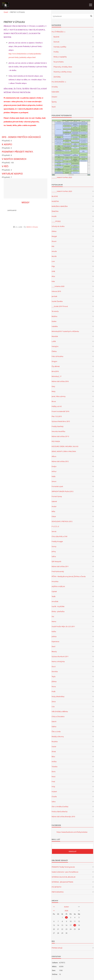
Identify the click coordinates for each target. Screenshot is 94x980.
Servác (54, 531)
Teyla (54, 676)
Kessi (54, 777)
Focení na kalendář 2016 (60, 411)
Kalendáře (55, 92)
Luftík (54, 341)
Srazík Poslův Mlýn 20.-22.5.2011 (63, 626)
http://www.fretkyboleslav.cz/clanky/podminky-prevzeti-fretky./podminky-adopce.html (25, 56)
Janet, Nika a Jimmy (59, 396)
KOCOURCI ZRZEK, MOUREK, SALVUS (65, 446)
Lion (53, 261)
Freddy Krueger (57, 541)
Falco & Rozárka (57, 356)
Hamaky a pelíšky (60, 47)
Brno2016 (55, 371)
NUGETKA (55, 201)
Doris (54, 772)
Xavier (54, 746)
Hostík (54, 216)
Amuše (54, 251)
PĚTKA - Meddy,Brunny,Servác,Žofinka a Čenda (69, 576)
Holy (53, 787)
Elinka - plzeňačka (58, 611)
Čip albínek (56, 366)
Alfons (54, 456)
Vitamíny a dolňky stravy (63, 72)
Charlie (54, 797)
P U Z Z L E (55, 526)
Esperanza (55, 641)
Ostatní (54, 97)
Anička (54, 762)
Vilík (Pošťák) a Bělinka (60, 711)
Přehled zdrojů (57, 948)
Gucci (54, 666)
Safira (54, 556)
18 (75, 925)
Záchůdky (57, 77)
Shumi (54, 241)
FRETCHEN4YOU (58, 892)
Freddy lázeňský (58, 426)
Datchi (54, 721)
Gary (53, 386)
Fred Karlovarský (58, 571)
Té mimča (55, 311)
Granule (56, 42)
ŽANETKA (55, 211)
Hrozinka (55, 581)
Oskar (54, 516)
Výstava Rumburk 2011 (60, 656)
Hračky (56, 52)
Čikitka (54, 351)
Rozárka (55, 741)
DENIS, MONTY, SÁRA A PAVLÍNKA (64, 451)
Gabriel (54, 501)
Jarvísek (54, 296)
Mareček (55, 336)
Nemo (54, 621)
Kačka (54, 631)
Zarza (54, 701)
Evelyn (54, 466)
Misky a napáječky (60, 57)
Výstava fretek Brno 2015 (61, 421)
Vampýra (55, 346)
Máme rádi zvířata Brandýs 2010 (63, 817)
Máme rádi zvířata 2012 (60, 461)
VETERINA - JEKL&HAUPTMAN (62, 882)
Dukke (54, 321)
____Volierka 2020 (58, 286)
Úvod (6, 12)
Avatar (54, 506)
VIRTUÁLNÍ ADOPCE (12, 174)
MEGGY (26, 202)
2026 (66, 911)
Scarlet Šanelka (57, 301)
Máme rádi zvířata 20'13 (60, 436)
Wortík (54, 256)
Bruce (54, 401)
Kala (53, 281)
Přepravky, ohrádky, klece (63, 67)
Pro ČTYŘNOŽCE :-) (58, 32)
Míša (53, 511)
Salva (54, 802)
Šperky (54, 102)
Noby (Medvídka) (58, 696)
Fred (53, 782)
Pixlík (54, 691)
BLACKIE (55, 196)
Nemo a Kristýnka (58, 661)
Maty (54, 391)
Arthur (54, 471)
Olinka (54, 231)
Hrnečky (55, 87)
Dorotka (55, 671)
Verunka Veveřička (58, 431)
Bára (53, 757)
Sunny (54, 546)
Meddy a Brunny (58, 736)
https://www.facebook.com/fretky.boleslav (72, 832)
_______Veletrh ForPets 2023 (62, 177)
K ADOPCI (7, 144)
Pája (53, 266)
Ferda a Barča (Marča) (60, 812)
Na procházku (59, 62)
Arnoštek (55, 601)
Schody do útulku (58, 226)
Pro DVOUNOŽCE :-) (59, 82)
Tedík (54, 596)
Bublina (54, 316)
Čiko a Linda (56, 731)
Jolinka (54, 636)
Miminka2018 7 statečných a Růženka (65, 331)
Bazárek (56, 37)
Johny (54, 551)
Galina (54, 726)
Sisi (53, 616)
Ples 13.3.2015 (57, 416)
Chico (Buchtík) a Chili (59, 536)
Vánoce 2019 (56, 291)
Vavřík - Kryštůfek (58, 606)
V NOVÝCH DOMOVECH (14, 159)
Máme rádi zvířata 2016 (60, 381)
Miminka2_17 (57, 376)
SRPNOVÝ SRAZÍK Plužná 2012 (63, 491)
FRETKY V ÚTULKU (32, 227)
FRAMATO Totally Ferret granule (63, 867)
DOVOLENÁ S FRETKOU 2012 (62, 521)
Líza (53, 706)
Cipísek (54, 591)
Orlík (53, 271)
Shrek (54, 752)
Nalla (54, 476)
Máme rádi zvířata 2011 (60, 566)
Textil (54, 107)
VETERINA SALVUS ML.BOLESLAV (64, 877)
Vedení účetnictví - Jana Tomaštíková (65, 872)
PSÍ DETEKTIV (57, 887)
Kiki (53, 246)
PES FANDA (56, 441)
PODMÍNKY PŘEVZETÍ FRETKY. (18, 152)
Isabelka (55, 326)
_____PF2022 (56, 221)
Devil (53, 646)
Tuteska (54, 767)
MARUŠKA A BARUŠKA (60, 206)
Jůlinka (54, 681)
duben (66, 907)
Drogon (54, 361)
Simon (54, 481)
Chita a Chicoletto (58, 716)
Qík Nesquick (56, 561)
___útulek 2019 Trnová (60, 306)
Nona (54, 686)
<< (54, 907)
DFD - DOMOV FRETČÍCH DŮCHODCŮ (21, 137)
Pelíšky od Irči (57, 406)
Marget (54, 236)
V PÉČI (5, 166)
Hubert (54, 792)
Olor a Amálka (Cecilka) (60, 807)
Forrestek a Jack (57, 486)
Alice (53, 276)
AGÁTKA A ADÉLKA (58, 586)
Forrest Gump (57, 496)
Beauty (54, 651)
